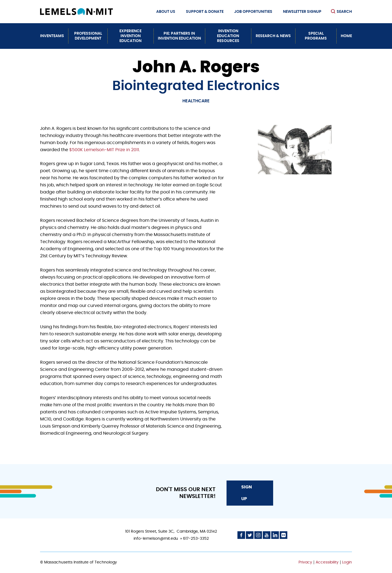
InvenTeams (52, 36)
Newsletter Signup (302, 12)
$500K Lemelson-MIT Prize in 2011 (104, 150)
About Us (166, 12)
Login (347, 562)
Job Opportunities (253, 12)
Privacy (305, 562)
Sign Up (247, 493)
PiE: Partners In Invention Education (179, 36)
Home (346, 36)
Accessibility (327, 562)
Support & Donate (205, 12)
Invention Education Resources (228, 36)
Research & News (273, 36)
